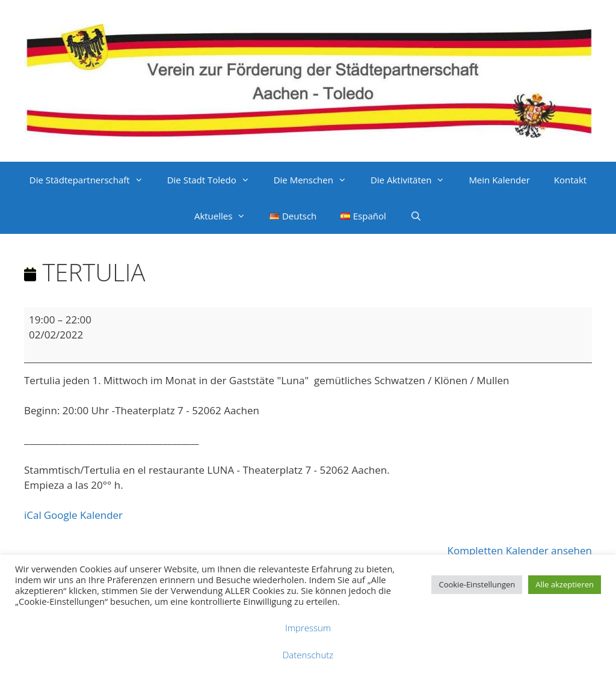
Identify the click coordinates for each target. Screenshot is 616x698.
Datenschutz (308, 655)
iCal (33, 515)
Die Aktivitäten (414, 180)
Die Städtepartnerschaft (92, 180)
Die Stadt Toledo (214, 180)
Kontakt (570, 180)
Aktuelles (226, 216)
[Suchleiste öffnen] (416, 216)
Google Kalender (83, 515)
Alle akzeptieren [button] (565, 584)
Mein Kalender (499, 180)
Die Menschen (316, 180)
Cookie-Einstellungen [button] (477, 584)
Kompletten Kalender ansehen (520, 550)
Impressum (308, 628)
